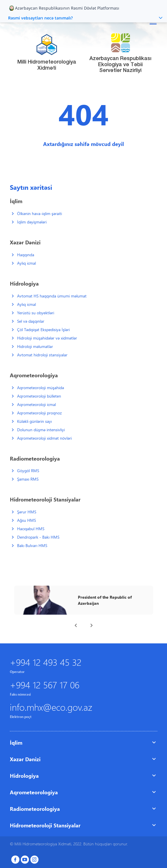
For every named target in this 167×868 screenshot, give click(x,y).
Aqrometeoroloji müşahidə (41, 388)
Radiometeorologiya (35, 809)
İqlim (16, 742)
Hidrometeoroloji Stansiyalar (45, 825)
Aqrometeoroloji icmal (36, 404)
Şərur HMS (27, 512)
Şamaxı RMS (28, 479)
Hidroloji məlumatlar (35, 346)
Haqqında (26, 255)
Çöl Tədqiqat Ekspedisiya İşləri (43, 330)
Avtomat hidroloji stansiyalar (42, 355)
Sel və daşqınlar (31, 321)
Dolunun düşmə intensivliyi (41, 430)
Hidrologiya (24, 776)
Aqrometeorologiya (34, 792)
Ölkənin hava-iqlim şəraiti (40, 213)
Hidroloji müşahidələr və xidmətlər (47, 338)
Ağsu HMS (26, 520)
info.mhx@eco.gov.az (51, 707)
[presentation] (76, 625)
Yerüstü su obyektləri (36, 313)
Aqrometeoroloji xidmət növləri (44, 438)
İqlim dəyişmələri (32, 222)
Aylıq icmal (26, 263)
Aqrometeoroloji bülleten (39, 396)
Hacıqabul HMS (31, 529)
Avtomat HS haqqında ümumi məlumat (52, 296)
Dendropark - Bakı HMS (38, 537)
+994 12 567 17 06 (45, 684)
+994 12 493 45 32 (46, 662)
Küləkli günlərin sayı (34, 421)
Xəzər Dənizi (25, 759)
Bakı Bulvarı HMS (32, 545)
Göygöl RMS (28, 471)
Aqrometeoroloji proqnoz (39, 413)
